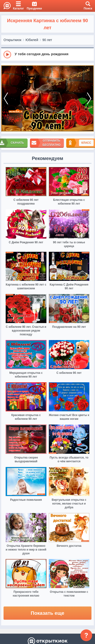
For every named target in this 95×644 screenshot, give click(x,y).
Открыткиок (12, 40)
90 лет (47, 40)
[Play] (7, 55)
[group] (47, 54)
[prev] (6, 99)
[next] (89, 99)
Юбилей (32, 40)
